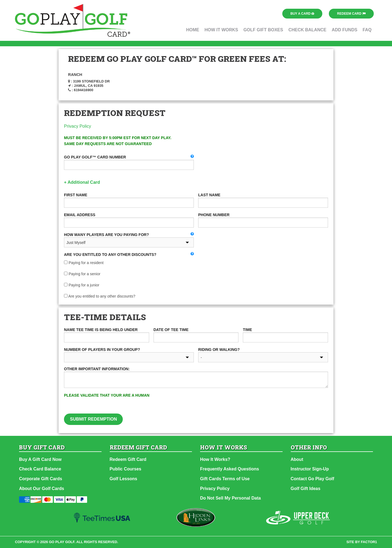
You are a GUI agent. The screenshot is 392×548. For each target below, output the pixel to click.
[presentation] (252, 403)
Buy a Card (302, 14)
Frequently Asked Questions (229, 469)
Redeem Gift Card (128, 459)
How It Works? (215, 459)
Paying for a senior (82, 274)
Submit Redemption (93, 419)
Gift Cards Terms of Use (225, 479)
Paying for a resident (84, 263)
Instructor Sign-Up (310, 469)
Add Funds (344, 30)
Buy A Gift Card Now (40, 459)
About (297, 459)
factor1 (369, 542)
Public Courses (125, 469)
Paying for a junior (82, 285)
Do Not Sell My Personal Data (230, 498)
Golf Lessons (123, 479)
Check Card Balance (40, 469)
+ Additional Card (82, 182)
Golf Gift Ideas (306, 489)
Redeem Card (351, 14)
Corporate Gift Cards (41, 479)
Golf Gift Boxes (263, 30)
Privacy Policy (78, 126)
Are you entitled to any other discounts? (100, 296)
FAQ (367, 30)
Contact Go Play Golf (313, 479)
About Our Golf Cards (42, 489)
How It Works (221, 30)
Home (193, 30)
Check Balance (307, 30)
